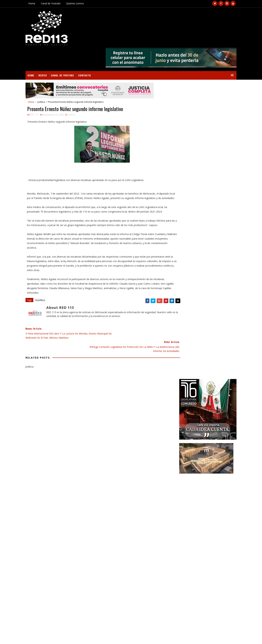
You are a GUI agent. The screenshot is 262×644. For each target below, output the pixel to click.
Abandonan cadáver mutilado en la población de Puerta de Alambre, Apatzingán (60, 566)
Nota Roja (181, 384)
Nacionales (216, 378)
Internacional (183, 378)
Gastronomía (198, 366)
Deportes (215, 353)
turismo (209, 396)
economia (181, 396)
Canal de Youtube (56, 3)
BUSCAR (217, 346)
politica (47, 80)
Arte (178, 353)
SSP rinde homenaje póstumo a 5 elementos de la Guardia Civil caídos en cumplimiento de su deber (210, 437)
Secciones (188, 346)
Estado (222, 360)
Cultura (201, 353)
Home (37, 3)
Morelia (201, 378)
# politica (46, 293)
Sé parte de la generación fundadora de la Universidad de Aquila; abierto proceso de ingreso (209, 451)
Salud (209, 384)
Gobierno (215, 366)
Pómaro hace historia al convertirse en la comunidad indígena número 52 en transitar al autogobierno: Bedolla (210, 466)
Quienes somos (81, 3)
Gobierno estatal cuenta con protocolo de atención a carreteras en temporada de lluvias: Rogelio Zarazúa (209, 480)
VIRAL (71, 637)
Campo (188, 353)
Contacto (90, 53)
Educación (181, 360)
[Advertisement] (202, 181)
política (195, 396)
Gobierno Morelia (209, 372)
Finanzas (180, 366)
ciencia (195, 390)
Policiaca (196, 384)
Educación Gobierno (203, 360)
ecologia (208, 390)
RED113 (48, 53)
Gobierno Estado (185, 372)
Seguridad (181, 390)
